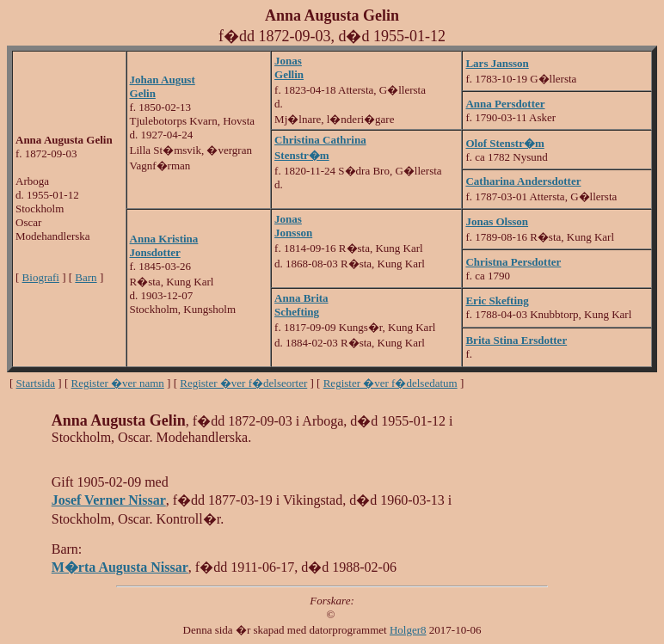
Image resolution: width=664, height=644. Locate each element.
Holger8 (408, 630)
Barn (86, 277)
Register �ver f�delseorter (243, 383)
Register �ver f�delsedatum (390, 383)
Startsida (36, 383)
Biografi (41, 277)
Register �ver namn (118, 383)
